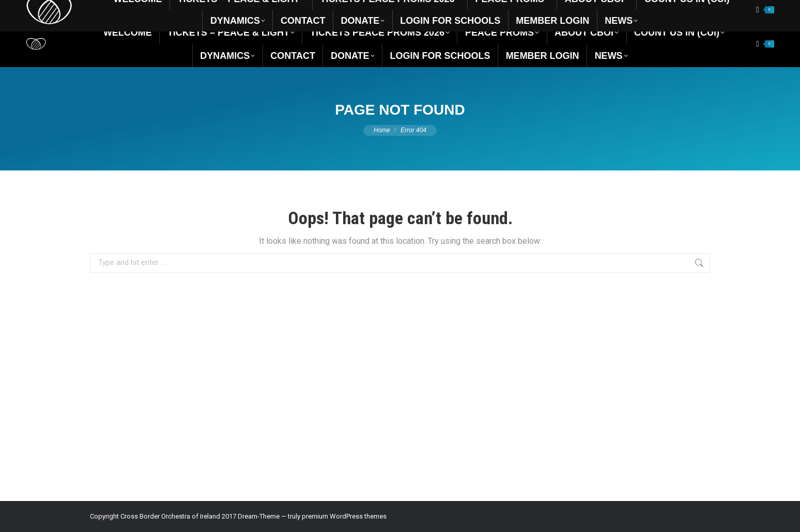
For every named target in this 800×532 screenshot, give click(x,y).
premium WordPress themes (344, 516)
